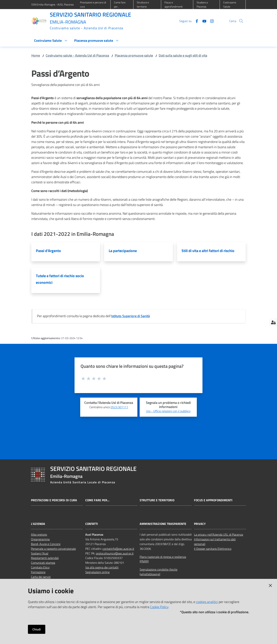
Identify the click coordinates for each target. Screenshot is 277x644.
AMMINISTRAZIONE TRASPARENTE (163, 524)
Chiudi (37, 629)
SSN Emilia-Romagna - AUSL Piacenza (52, 4)
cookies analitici (207, 602)
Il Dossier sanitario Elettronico (213, 549)
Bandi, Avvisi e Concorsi (46, 544)
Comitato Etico (40, 567)
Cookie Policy (159, 607)
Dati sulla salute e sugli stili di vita (183, 55)
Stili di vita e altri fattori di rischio (208, 251)
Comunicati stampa (43, 563)
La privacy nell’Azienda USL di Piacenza (219, 534)
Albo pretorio (39, 534)
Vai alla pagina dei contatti (102, 567)
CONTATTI (92, 524)
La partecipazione (123, 251)
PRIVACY (200, 524)
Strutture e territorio (157, 500)
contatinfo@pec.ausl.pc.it (118, 549)
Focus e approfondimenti (213, 500)
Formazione (38, 572)
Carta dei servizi (41, 577)
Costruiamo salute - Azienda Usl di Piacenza (77, 55)
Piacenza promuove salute (134, 55)
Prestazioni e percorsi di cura (54, 500)
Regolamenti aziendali (45, 558)
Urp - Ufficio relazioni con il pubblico (168, 411)
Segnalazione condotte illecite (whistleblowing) (159, 572)
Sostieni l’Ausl (40, 553)
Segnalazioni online (97, 572)
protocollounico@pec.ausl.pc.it (115, 553)
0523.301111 (119, 407)
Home (36, 55)
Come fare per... (97, 500)
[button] (241, 21)
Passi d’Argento (48, 251)
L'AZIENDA (38, 524)
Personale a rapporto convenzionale (53, 549)
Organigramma (40, 539)
